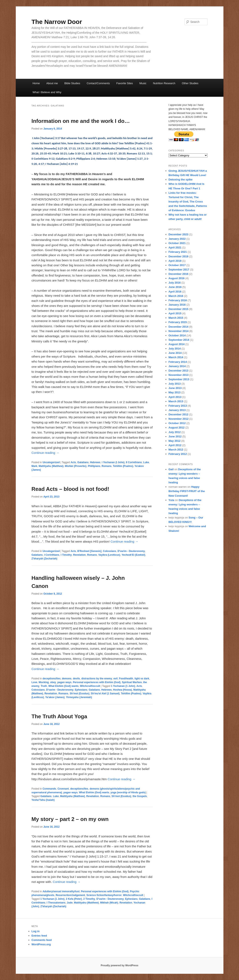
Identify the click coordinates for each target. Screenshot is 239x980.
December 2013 (178, 371)
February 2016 (178, 300)
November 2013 (179, 375)
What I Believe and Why (47, 92)
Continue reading (45, 453)
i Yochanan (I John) (113, 462)
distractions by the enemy (97, 679)
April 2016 (175, 292)
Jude (70, 903)
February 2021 (178, 252)
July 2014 (175, 349)
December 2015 (178, 309)
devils (76, 679)
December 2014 (178, 327)
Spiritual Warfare (132, 682)
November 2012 (179, 419)
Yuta (171, 500)
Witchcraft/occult (90, 686)
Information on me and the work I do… (81, 121)
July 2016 (175, 283)
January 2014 (177, 366)
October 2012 (177, 423)
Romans (107, 466)
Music (143, 83)
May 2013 (175, 392)
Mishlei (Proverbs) (76, 466)
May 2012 (175, 441)
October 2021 (177, 243)
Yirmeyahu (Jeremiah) (79, 697)
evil (115, 679)
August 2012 (177, 428)
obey (53, 682)
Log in (36, 931)
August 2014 (177, 344)
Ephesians (81, 690)
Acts (73, 462)
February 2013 (178, 406)
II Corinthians (134, 462)
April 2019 (175, 261)
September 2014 (179, 340)
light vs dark (142, 679)
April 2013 (175, 397)
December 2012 (178, 414)
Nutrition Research (164, 83)
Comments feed (42, 940)
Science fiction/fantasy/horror (104, 895)
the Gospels (140, 796)
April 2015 (175, 313)
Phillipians (94, 466)
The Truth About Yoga (59, 716)
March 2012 (176, 450)
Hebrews (95, 462)
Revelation (79, 555)
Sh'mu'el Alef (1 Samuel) (105, 694)
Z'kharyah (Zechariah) (44, 559)
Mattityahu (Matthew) (51, 466)
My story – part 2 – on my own (70, 819)
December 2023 (178, 234)
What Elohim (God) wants (63, 686)
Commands (49, 789)
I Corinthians (52, 555)
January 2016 (177, 305)
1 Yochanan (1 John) (123, 686)
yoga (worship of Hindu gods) (128, 792)
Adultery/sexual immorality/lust (61, 891)
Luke (146, 462)
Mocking (44, 682)
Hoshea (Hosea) (123, 690)
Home (36, 83)
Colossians (109, 551)
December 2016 (178, 274)
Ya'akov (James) (55, 697)
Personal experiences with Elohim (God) (97, 682)
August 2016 (177, 278)
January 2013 (177, 410)
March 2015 (176, 318)
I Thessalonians (56, 903)
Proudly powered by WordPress (119, 965)
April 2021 (175, 247)
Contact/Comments (98, 83)
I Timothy (66, 555)
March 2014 (176, 357)
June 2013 (175, 388)
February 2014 (178, 362)
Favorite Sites (124, 83)
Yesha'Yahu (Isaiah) (43, 800)
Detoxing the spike (181, 180)
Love (34, 682)
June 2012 (175, 436)
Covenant (63, 789)
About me (52, 83)
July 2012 (175, 432)
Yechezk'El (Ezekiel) (133, 555)
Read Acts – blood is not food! (70, 489)
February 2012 (178, 454)
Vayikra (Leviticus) (109, 555)
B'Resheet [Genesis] (89, 551)
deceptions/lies (52, 679)
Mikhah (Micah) (109, 903)
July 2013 (175, 384)
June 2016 (175, 287)
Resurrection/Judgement (70, 895)
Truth (44, 686)
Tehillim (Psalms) (123, 466)
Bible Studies (72, 83)
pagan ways (64, 682)
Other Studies (190, 83)
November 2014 (179, 331)
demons (67, 679)
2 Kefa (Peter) (74, 899)
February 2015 (178, 322)
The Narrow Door (57, 22)
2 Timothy (89, 899)
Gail (171, 469)
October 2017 (177, 265)
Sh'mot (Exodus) (80, 694)
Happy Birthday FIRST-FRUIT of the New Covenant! (187, 491)
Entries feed (39, 936)
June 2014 (175, 353)
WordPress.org (41, 944)
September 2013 (179, 379)
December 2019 (178, 256)
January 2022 (177, 239)
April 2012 (175, 445)
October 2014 (177, 335)
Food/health (126, 679)
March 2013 (176, 401)
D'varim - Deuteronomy (131, 551)
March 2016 (176, 296)
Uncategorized (51, 462)
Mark (34, 466)
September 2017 (179, 270)
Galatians (83, 462)
